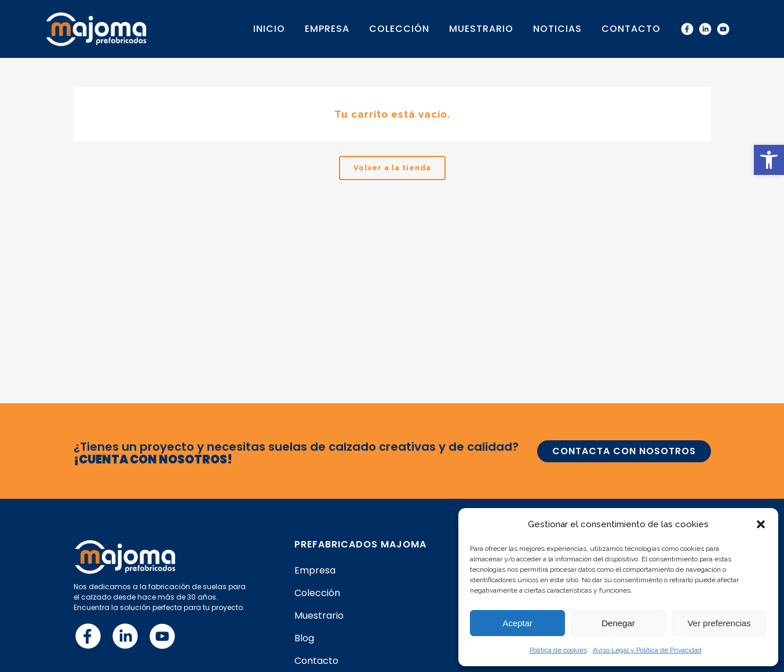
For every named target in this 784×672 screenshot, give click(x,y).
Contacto (316, 661)
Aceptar (517, 623)
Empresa (315, 571)
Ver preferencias (719, 623)
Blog (304, 638)
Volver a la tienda (392, 168)
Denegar (618, 623)
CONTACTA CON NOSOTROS (624, 451)
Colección (317, 593)
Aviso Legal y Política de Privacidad (647, 650)
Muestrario (319, 616)
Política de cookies (558, 650)
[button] (769, 160)
